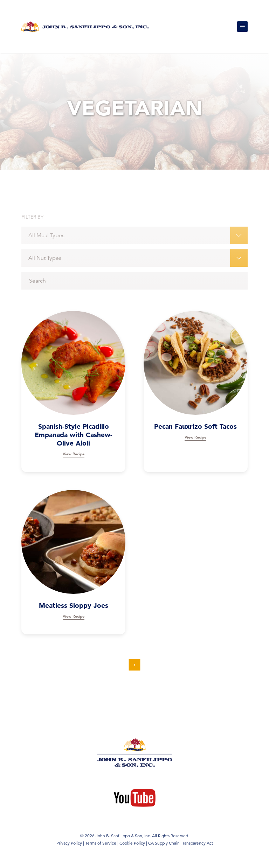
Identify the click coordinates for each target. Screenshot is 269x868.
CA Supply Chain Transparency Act (181, 843)
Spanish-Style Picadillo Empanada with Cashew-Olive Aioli (74, 435)
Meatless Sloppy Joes (74, 606)
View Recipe (74, 454)
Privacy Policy (69, 843)
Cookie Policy (132, 843)
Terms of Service (101, 843)
